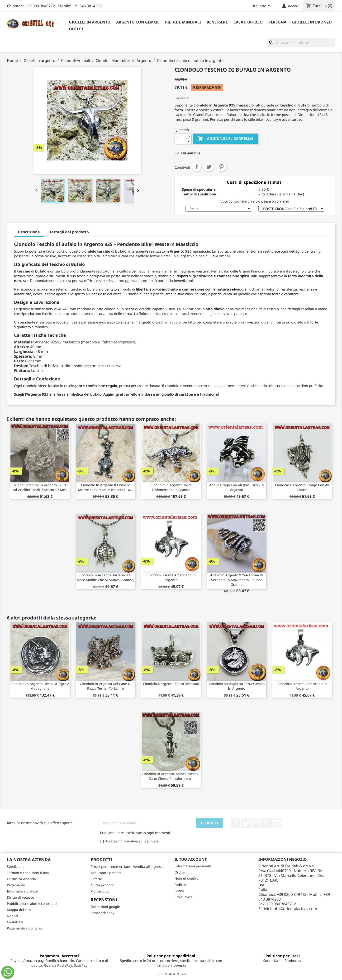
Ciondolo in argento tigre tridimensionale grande (171, 487)
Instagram (277, 823)
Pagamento (16, 885)
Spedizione (16, 867)
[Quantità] (180, 139)
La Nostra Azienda (21, 879)
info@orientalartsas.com (295, 909)
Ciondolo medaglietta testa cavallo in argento (237, 686)
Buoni (179, 891)
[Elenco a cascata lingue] (262, 6)
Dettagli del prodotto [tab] (69, 232)
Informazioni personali (193, 866)
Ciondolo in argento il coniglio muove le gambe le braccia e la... (106, 487)
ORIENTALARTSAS (171, 974)
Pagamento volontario (24, 928)
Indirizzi (181, 885)
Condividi (197, 167)
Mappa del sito (19, 910)
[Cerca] (301, 43)
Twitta (209, 167)
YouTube (256, 823)
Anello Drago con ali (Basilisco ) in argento (237, 487)
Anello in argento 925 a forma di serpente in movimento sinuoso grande (237, 580)
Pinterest (221, 167)
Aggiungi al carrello (226, 139)
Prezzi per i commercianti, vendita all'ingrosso (128, 867)
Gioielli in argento (90, 22)
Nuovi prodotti (102, 885)
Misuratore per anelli (108, 873)
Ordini (180, 872)
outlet (76, 29)
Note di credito (186, 878)
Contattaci (15, 922)
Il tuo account (191, 859)
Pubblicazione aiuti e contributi (32, 904)
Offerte (96, 879)
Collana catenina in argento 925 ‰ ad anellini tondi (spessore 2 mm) (40, 487)
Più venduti (100, 891)
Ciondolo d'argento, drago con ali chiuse (302, 487)
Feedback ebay (102, 913)
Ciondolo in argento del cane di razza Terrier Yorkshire (106, 686)
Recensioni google (105, 907)
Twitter (246, 823)
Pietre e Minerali (183, 22)
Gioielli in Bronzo (312, 22)
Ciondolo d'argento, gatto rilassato (171, 684)
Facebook (236, 823)
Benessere (217, 22)
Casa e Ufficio (248, 22)
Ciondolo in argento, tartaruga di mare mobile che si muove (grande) (105, 577)
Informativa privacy (22, 891)
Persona (277, 22)
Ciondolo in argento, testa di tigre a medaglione (40, 686)
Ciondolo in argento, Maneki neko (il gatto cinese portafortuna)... (171, 776)
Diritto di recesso (20, 897)
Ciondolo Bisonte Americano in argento (171, 577)
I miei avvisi (184, 897)
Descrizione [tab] (29, 232)
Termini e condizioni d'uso (28, 873)
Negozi (12, 916)
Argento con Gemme (138, 22)
